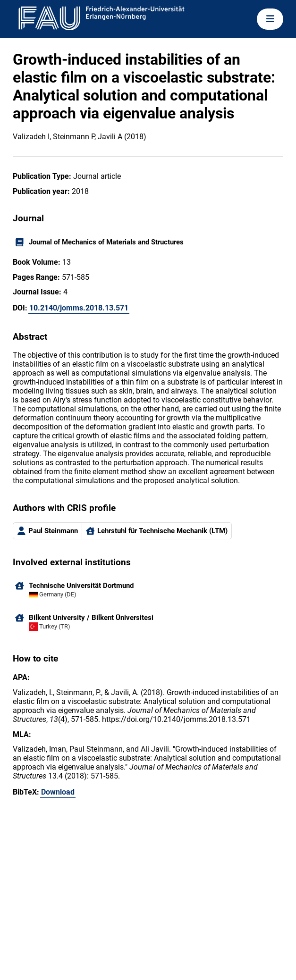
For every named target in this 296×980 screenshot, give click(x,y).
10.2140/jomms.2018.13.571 (79, 308)
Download (58, 792)
